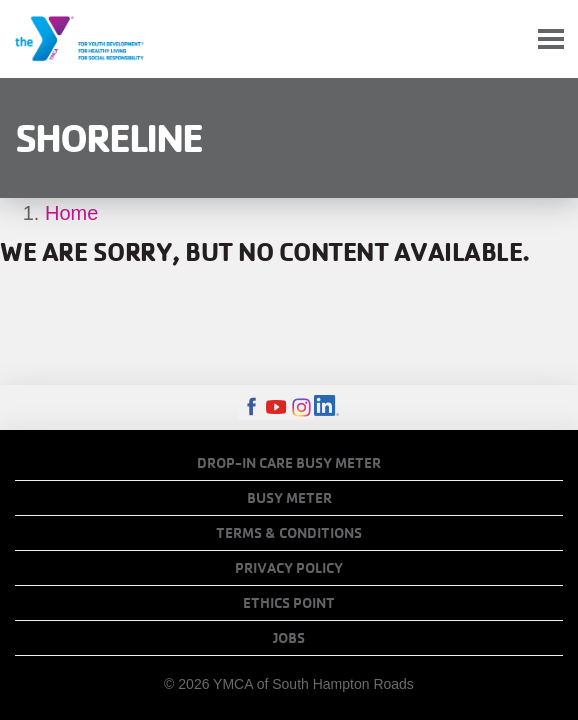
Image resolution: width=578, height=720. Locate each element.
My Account (504, 39)
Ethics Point (289, 603)
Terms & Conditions (289, 533)
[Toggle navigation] (551, 39)
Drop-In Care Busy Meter (289, 463)
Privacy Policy (289, 568)
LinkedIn (326, 407)
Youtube (276, 407)
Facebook (251, 407)
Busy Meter (289, 498)
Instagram (301, 407)
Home (71, 213)
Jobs (289, 638)
